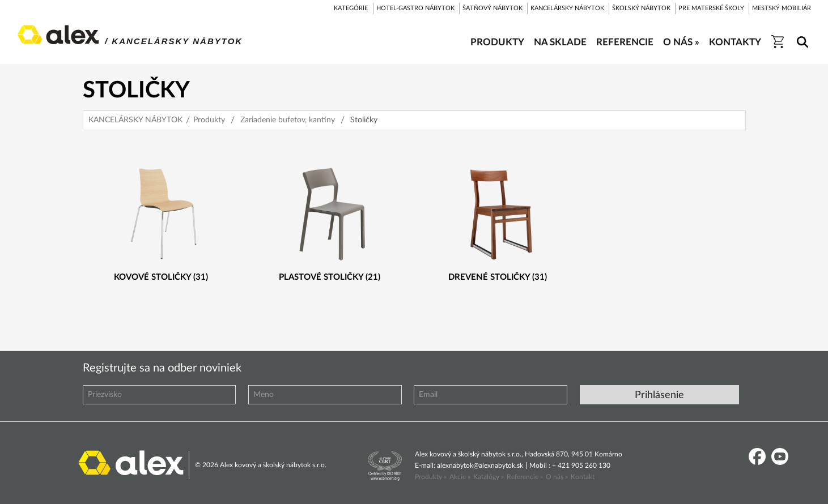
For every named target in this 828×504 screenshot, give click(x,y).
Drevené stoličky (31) (498, 277)
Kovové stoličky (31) (161, 277)
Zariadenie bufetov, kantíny (288, 120)
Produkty (209, 120)
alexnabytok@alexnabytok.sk (480, 465)
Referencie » (525, 477)
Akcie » (460, 477)
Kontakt (583, 477)
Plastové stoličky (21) (330, 277)
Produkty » (431, 477)
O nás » (557, 477)
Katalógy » (489, 477)
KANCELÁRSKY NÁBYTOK (135, 120)
